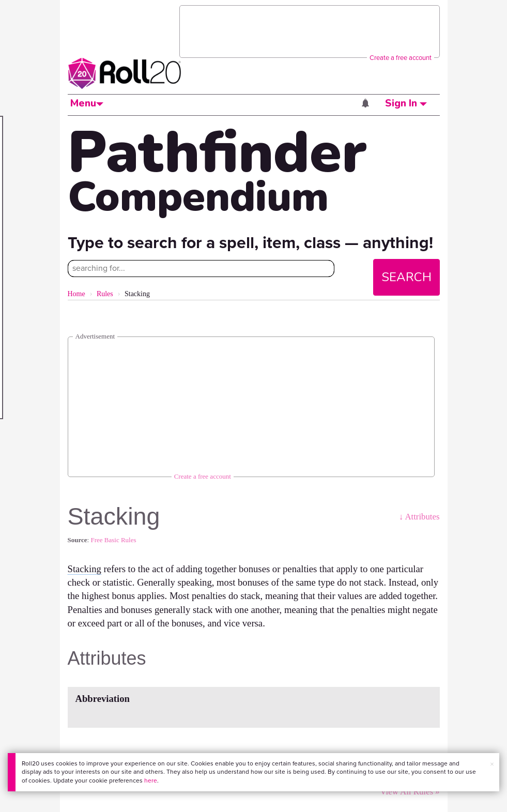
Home (76, 294)
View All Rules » (410, 792)
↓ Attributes (419, 517)
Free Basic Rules (113, 540)
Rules (105, 294)
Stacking (85, 569)
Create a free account (401, 58)
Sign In (406, 103)
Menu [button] (87, 103)
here (151, 780)
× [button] (492, 764)
